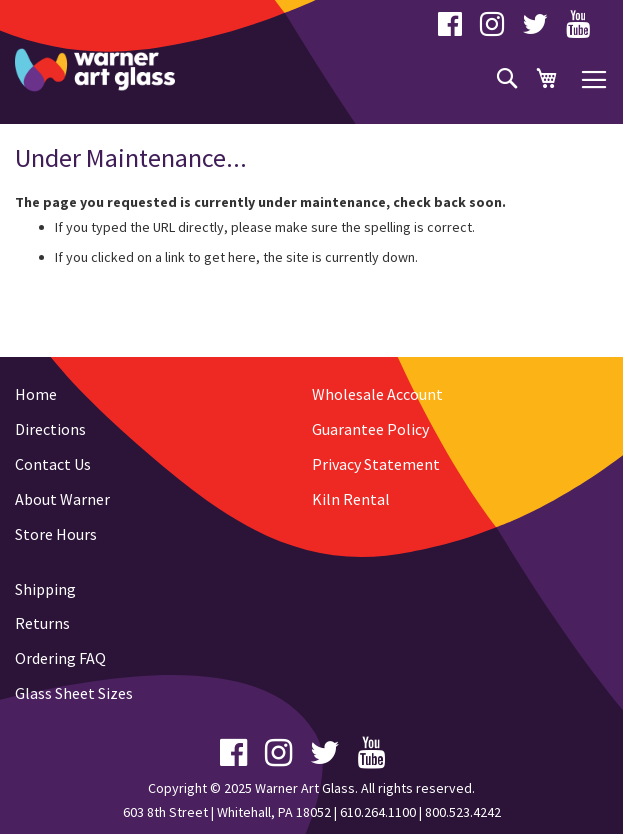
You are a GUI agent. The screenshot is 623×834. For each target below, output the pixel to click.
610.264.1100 (378, 812)
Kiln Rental (351, 499)
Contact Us (53, 464)
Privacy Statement (376, 464)
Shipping (45, 589)
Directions (50, 429)
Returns (42, 623)
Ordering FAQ (60, 658)
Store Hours (56, 534)
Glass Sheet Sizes (74, 693)
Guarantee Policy (370, 429)
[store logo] (95, 70)
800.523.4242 (463, 812)
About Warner (62, 499)
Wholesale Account (377, 394)
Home (36, 394)
